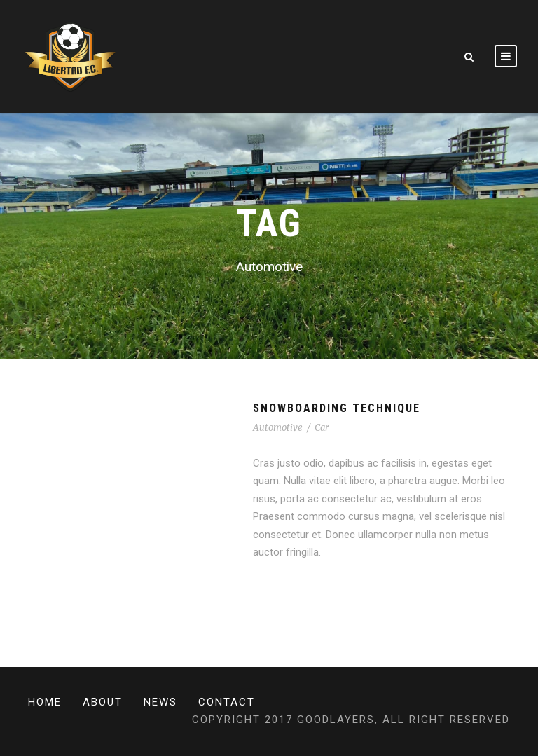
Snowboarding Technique (337, 408)
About (103, 702)
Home (45, 702)
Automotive (278, 428)
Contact (227, 702)
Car (322, 428)
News (160, 702)
